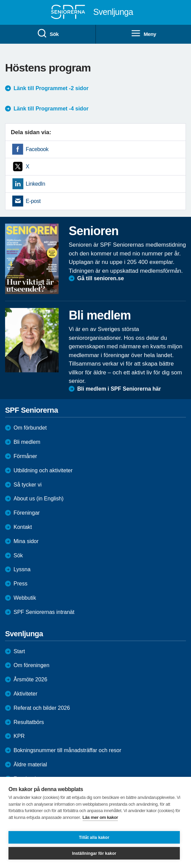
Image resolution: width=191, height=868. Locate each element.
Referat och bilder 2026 (42, 708)
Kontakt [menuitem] (23, 527)
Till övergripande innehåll (0, 0)
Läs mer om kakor (100, 817)
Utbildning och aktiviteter (43, 470)
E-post (33, 201)
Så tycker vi (28, 485)
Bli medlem (27, 442)
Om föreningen (31, 665)
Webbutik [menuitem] (25, 598)
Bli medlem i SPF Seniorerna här (119, 389)
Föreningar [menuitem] (27, 513)
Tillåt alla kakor (94, 838)
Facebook (37, 149)
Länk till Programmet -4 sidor (51, 109)
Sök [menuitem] (48, 34)
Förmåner (25, 456)
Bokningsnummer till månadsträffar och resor (67, 750)
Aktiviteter (25, 694)
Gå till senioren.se (101, 278)
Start (19, 651)
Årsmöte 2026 (30, 679)
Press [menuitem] (20, 584)
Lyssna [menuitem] (22, 569)
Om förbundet (30, 428)
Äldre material (30, 764)
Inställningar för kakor (94, 853)
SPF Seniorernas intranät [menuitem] (44, 612)
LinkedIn (35, 184)
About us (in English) (39, 499)
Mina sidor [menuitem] (26, 541)
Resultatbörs (29, 722)
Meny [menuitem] (143, 34)
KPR (19, 736)
